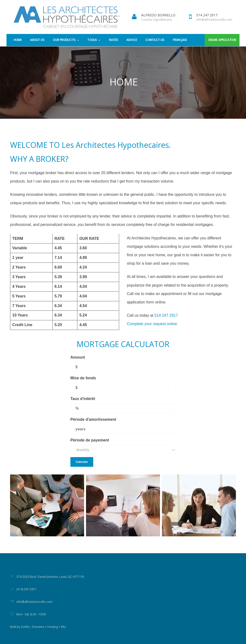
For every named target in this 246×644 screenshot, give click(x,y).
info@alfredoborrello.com (214, 20)
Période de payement (90, 440)
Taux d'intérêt (83, 399)
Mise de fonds (83, 378)
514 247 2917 (166, 315)
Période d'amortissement (93, 419)
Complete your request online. (152, 324)
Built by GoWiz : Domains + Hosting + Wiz (38, 627)
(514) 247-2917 (26, 589)
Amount (78, 357)
